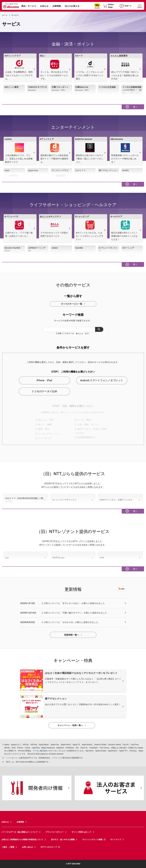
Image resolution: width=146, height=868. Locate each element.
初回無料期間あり (86, 437)
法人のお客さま (72, 6)
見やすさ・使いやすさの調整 (63, 840)
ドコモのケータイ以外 (44, 391)
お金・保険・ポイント (89, 424)
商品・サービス (29, 6)
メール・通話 (84, 420)
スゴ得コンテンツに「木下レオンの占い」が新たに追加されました (73, 603)
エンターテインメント (49, 434)
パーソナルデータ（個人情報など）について (20, 832)
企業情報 (57, 6)
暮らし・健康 (45, 424)
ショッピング (45, 438)
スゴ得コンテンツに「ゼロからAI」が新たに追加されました (70, 622)
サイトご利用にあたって (82, 832)
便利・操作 (44, 429)
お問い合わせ (27, 847)
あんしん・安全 (46, 420)
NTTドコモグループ (51, 847)
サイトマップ (116, 840)
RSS (122, 589)
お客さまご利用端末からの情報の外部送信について (22, 840)
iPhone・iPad (44, 380)
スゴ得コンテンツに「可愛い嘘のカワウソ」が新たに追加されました (74, 613)
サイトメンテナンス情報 (94, 840)
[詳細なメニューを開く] (140, 6)
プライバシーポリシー (55, 832)
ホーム (5, 15)
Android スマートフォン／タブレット (102, 380)
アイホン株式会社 (40, 751)
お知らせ (44, 6)
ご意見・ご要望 (8, 847)
